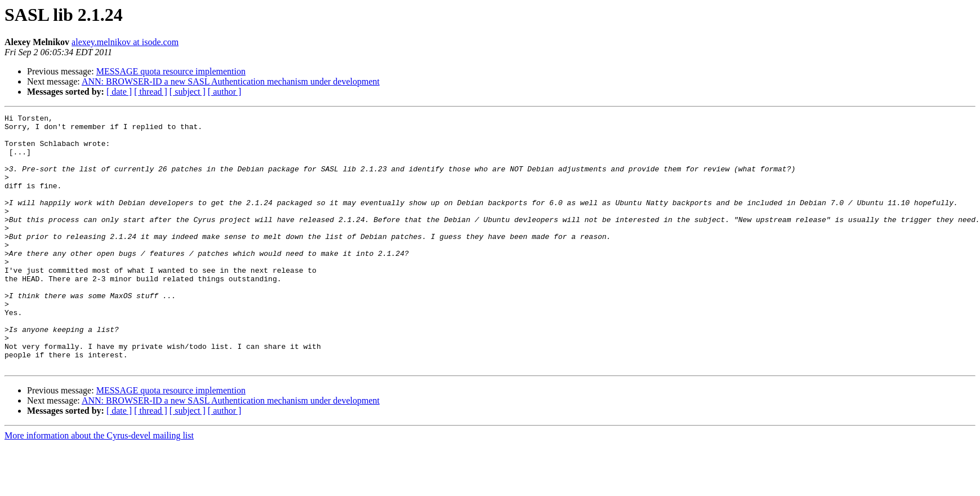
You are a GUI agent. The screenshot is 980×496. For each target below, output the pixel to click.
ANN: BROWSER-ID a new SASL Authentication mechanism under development (231, 81)
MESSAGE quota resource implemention (171, 71)
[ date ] (119, 92)
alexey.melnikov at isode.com (125, 42)
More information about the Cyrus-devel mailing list (99, 486)
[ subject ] (188, 92)
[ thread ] (151, 92)
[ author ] (225, 92)
